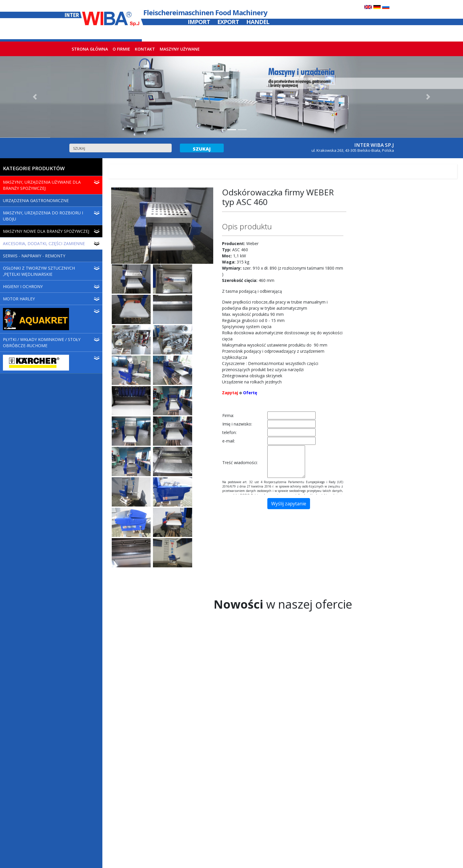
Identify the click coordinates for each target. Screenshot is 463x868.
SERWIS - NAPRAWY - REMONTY (34, 256)
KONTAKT (145, 49)
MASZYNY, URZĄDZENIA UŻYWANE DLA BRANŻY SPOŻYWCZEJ (42, 185)
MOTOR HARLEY (19, 299)
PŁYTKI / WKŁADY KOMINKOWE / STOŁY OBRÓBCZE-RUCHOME (42, 342)
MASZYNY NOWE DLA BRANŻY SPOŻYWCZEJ (46, 231)
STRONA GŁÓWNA (91, 49)
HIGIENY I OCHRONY (23, 286)
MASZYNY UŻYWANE (180, 49)
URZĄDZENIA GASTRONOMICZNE (36, 200)
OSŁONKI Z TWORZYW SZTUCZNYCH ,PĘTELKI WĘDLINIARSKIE (39, 271)
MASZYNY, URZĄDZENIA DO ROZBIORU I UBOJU (43, 216)
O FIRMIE (121, 49)
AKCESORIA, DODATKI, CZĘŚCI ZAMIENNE (44, 243)
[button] (35, 97)
